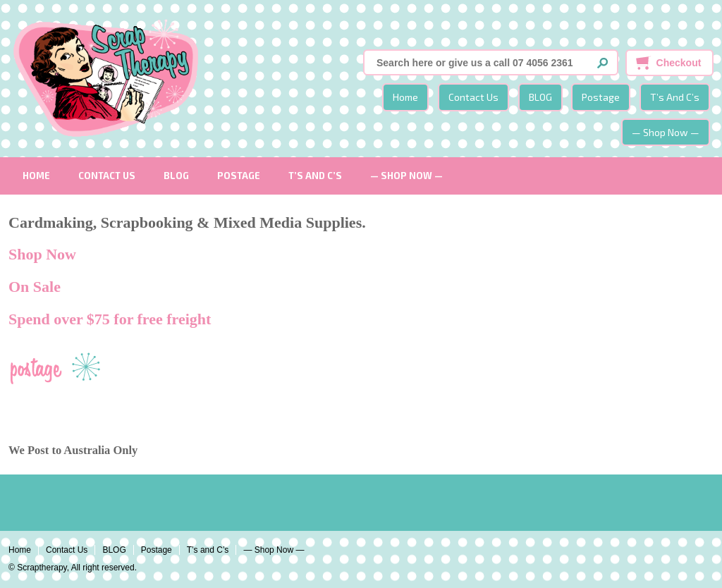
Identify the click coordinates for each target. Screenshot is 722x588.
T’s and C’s (675, 97)
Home (405, 97)
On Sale (35, 287)
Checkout (679, 63)
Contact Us (473, 97)
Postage (601, 97)
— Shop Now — (666, 132)
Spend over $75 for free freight (110, 319)
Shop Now (42, 254)
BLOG (540, 97)
